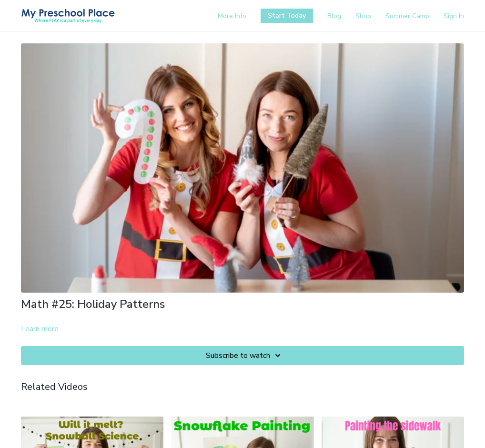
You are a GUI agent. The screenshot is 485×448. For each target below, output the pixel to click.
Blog (334, 16)
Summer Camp (407, 16)
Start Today (287, 15)
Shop (363, 16)
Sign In (454, 16)
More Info (232, 16)
